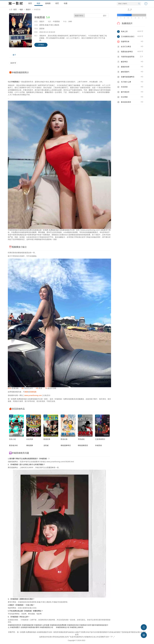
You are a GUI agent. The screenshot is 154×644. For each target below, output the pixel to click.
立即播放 (41, 45)
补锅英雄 (98, 445)
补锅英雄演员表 (73, 625)
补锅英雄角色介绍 (63, 627)
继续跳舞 (30, 445)
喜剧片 (28, 9)
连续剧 (48, 3)
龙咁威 (46, 445)
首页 (30, 3)
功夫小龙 (12, 439)
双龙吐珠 (47, 439)
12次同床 (30, 439)
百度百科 (50, 467)
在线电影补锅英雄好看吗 (30, 627)
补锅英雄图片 (15, 627)
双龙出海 (64, 439)
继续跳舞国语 (83, 445)
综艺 (57, 3)
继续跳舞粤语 (66, 445)
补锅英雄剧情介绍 (46, 627)
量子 (14, 55)
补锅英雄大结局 (85, 625)
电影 (38, 3)
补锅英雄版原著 (28, 625)
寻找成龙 (81, 439)
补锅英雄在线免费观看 (58, 625)
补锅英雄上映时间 (77, 627)
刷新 (26, 392)
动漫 (66, 3)
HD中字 (13, 63)
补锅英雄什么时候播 (42, 625)
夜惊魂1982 (13, 445)
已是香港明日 (100, 439)
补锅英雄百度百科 (15, 625)
